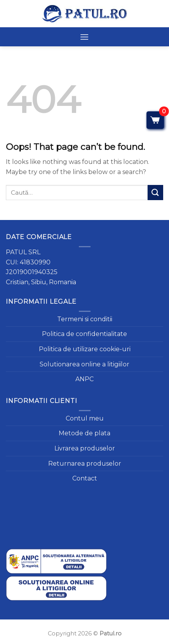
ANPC (84, 379)
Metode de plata (84, 433)
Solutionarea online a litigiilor (84, 364)
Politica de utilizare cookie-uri (85, 349)
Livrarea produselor (85, 448)
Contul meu (85, 418)
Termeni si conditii (85, 319)
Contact (85, 478)
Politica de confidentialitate (84, 334)
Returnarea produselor (85, 464)
